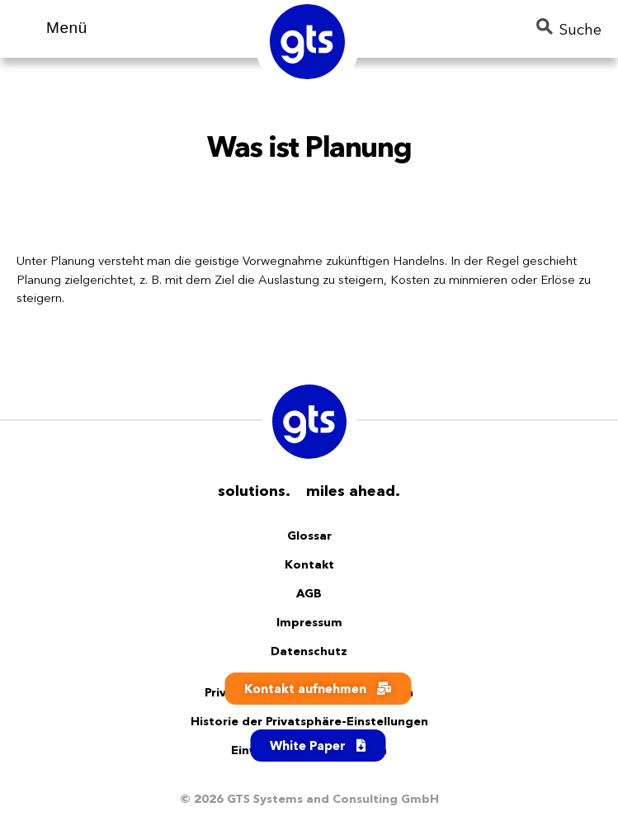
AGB (309, 593)
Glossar (309, 536)
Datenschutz (309, 651)
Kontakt (309, 564)
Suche (569, 28)
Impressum (309, 622)
